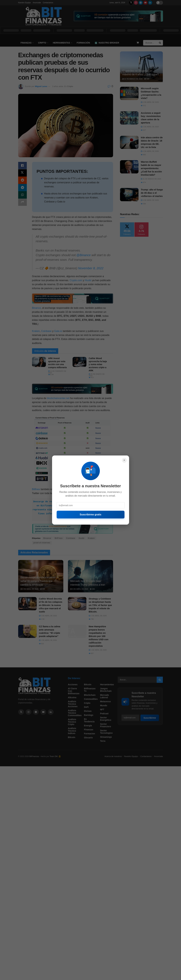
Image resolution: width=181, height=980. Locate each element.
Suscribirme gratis (90, 514)
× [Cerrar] (124, 460)
